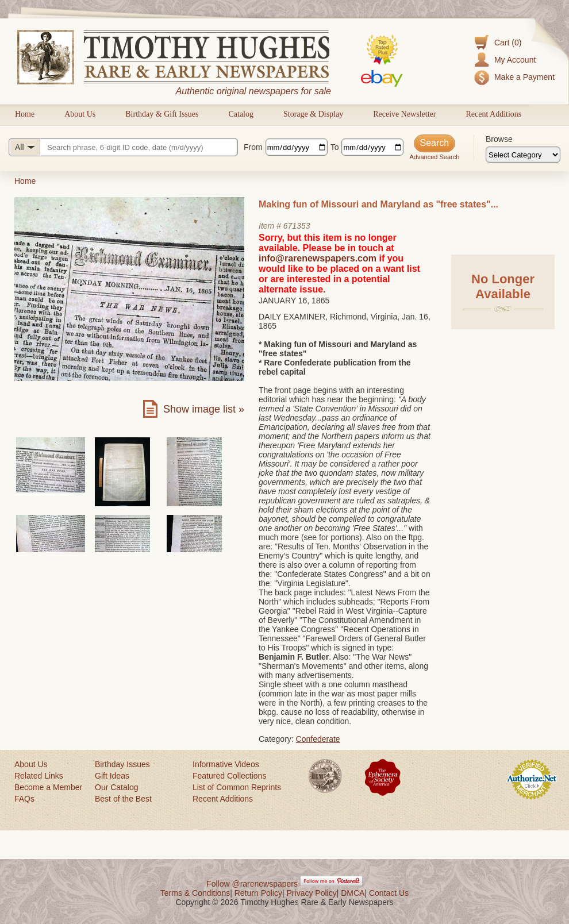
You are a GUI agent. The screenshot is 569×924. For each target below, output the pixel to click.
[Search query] (123, 147)
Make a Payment (524, 77)
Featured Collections (229, 776)
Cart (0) (508, 43)
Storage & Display (313, 114)
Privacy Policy (312, 893)
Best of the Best (123, 799)
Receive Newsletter (404, 114)
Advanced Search (434, 157)
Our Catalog (116, 787)
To (335, 147)
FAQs (24, 799)
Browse (499, 139)
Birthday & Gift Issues (162, 114)
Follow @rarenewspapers (252, 884)
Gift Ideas (112, 776)
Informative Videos (226, 764)
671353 (297, 226)
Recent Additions (493, 114)
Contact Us (389, 893)
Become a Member (48, 787)
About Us (80, 114)
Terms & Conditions (195, 893)
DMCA (353, 893)
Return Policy (258, 893)
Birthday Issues (122, 764)
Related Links (39, 776)
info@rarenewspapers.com (318, 258)
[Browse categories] (523, 155)
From (253, 147)
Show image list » (204, 409)
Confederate (318, 739)
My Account (515, 60)
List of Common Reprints (237, 787)
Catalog (241, 114)
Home (25, 114)
